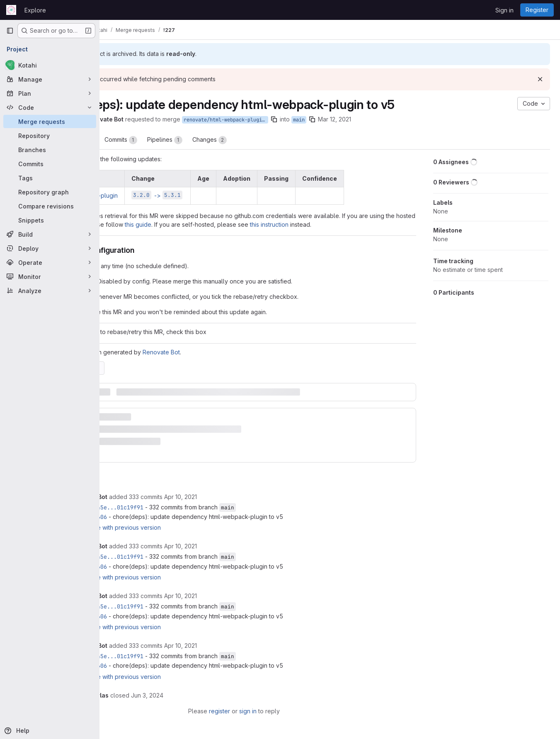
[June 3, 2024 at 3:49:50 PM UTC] (204, 696)
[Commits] (50, 164)
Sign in (504, 10)
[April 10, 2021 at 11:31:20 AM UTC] (238, 497)
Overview (133, 140)
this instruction (384, 224)
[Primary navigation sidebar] (10, 31)
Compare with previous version (175, 528)
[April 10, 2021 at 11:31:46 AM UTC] (238, 546)
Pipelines (222, 140)
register (248, 711)
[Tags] (50, 178)
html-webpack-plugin (146, 195)
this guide (253, 224)
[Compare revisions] (50, 206)
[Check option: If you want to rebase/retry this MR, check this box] (119, 341)
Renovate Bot (218, 361)
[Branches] (50, 150)
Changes (267, 140)
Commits (178, 140)
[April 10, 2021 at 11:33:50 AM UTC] (238, 646)
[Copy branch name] (331, 119)
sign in (277, 711)
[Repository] (50, 136)
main (356, 120)
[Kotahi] (50, 65)
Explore (35, 10)
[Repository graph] (50, 192)
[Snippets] (50, 220)
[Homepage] (11, 10)
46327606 (151, 517)
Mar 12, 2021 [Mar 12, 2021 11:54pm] (392, 119)
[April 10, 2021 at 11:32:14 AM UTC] (238, 596)
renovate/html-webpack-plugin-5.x (283, 120)
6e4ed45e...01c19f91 (169, 508)
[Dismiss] (540, 79)
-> (214, 195)
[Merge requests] (50, 121)
